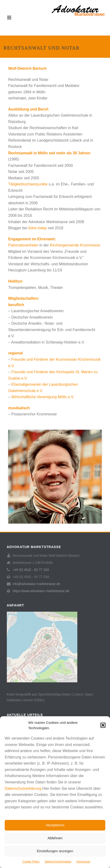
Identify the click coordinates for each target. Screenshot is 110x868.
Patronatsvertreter (23, 245)
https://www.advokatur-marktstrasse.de (41, 591)
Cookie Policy (31, 862)
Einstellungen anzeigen (55, 851)
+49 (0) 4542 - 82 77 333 (31, 570)
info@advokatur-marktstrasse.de (37, 584)
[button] (103, 725)
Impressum (83, 862)
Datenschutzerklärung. (24, 788)
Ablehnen (55, 838)
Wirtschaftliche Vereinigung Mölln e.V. (43, 397)
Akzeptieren (55, 825)
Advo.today (38, 228)
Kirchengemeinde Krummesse (75, 245)
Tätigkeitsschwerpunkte (28, 184)
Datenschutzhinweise (58, 862)
